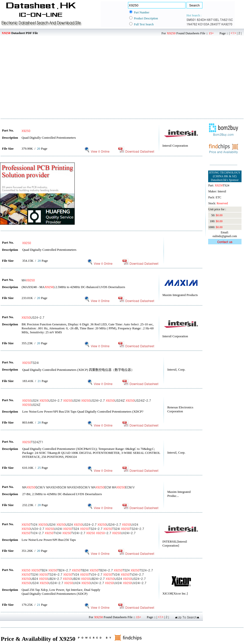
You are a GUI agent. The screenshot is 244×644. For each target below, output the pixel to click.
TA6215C (227, 20)
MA (28, 280)
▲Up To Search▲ (187, 617)
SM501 (191, 20)
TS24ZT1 (33, 442)
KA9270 (227, 24)
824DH (201, 20)
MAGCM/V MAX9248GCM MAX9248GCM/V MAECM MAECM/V (78, 487)
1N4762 (192, 24)
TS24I (30, 363)
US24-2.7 (33, 317)
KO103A (204, 24)
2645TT (215, 24)
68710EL (213, 20)
